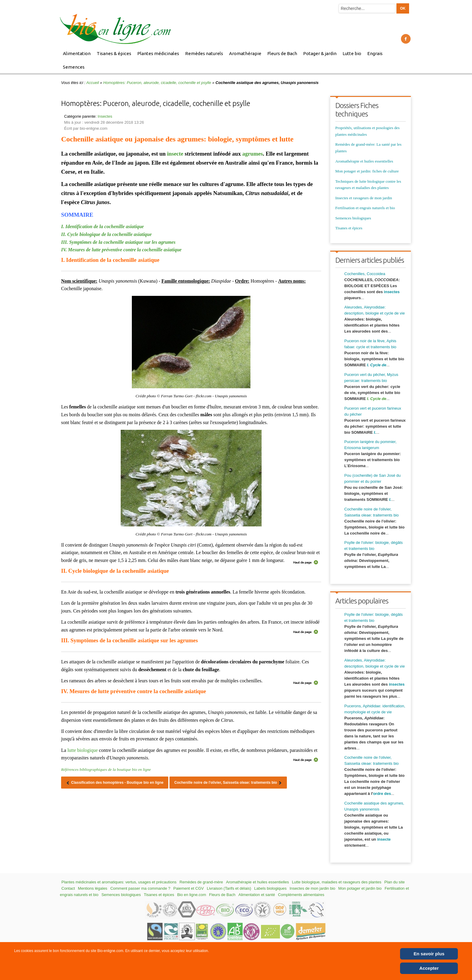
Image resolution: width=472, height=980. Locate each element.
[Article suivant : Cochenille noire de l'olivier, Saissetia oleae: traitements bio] (228, 783)
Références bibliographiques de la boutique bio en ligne (106, 769)
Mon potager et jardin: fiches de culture (367, 171)
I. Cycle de (377, 399)
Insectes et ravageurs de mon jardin (364, 198)
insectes (392, 292)
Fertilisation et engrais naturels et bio (365, 208)
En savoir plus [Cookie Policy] (429, 954)
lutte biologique (83, 750)
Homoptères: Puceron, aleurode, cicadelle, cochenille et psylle (157, 83)
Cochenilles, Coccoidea (365, 274)
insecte (175, 154)
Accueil (93, 83)
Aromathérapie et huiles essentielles (364, 161)
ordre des (382, 794)
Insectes (105, 116)
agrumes (253, 154)
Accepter (429, 968)
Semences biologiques (353, 218)
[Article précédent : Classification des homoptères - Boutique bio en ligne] (115, 783)
